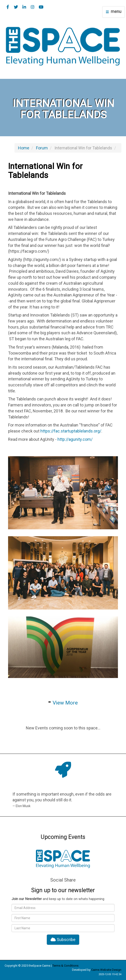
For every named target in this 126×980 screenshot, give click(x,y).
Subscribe (63, 940)
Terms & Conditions (65, 966)
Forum (42, 148)
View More (65, 703)
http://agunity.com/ (75, 439)
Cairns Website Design (106, 970)
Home (24, 148)
